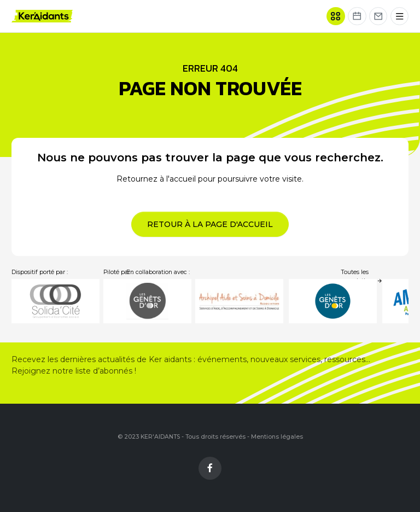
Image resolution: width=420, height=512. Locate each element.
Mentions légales (277, 437)
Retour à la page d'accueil (210, 224)
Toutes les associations (362, 277)
